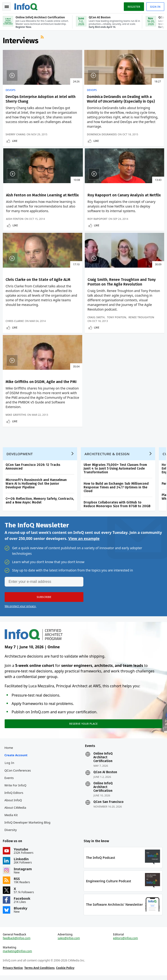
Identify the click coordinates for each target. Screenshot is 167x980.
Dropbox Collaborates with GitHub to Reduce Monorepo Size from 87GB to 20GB (118, 499)
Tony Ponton (145, 282)
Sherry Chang (16, 158)
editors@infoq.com (125, 941)
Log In (10, 762)
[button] (44, 593)
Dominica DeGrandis (76, 155)
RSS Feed (44, 41)
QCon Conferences (19, 769)
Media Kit (12, 814)
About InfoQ (14, 799)
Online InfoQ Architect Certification (103, 756)
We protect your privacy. (20, 602)
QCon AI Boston (105, 771)
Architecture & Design (108, 448)
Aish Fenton (124, 158)
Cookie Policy (66, 971)
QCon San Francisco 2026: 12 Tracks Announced (34, 461)
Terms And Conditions (40, 971)
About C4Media (16, 807)
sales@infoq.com (69, 941)
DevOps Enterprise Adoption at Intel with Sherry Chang (25, 103)
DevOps (11, 92)
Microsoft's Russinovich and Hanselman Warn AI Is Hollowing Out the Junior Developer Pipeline (37, 478)
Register (133, 7)
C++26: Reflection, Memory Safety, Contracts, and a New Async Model (41, 495)
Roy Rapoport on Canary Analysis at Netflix (27, 223)
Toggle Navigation (7, 7)
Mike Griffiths (17, 404)
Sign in (154, 7)
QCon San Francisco (108, 801)
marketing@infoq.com (18, 954)
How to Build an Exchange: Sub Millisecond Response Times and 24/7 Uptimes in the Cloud (117, 482)
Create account (17, 754)
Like (16, 165)
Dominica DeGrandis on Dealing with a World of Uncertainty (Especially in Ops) (82, 105)
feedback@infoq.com (18, 941)
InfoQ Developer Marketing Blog (28, 821)
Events (10, 777)
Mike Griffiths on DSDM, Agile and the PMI (26, 354)
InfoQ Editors (15, 792)
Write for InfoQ (16, 784)
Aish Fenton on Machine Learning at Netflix (136, 101)
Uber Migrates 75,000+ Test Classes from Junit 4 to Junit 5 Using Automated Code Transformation (116, 463)
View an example (84, 535)
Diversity (11, 829)
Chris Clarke (70, 289)
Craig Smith (124, 282)
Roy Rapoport (16, 289)
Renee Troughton (128, 286)
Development (21, 448)
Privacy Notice (14, 971)
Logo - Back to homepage (27, 6)
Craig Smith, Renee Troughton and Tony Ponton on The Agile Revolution (133, 228)
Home (10, 747)
